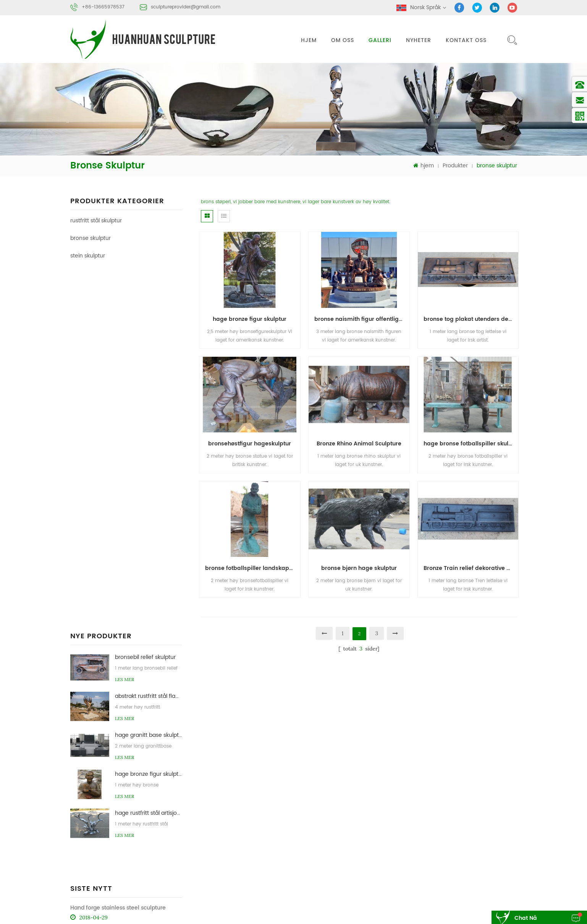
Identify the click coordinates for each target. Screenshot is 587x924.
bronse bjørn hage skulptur (359, 568)
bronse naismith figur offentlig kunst (362, 319)
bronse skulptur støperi (406, 876)
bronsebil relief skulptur (145, 301)
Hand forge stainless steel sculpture (118, 518)
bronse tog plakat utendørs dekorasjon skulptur (471, 319)
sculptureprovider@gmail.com (186, 7)
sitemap (458, 824)
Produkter (455, 166)
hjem (309, 40)
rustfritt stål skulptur (96, 221)
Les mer (125, 323)
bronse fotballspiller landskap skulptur (253, 568)
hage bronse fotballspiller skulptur (471, 444)
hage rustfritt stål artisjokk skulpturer (148, 457)
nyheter (419, 40)
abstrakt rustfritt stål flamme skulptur (148, 340)
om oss (343, 40)
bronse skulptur (91, 238)
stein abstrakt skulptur (474, 876)
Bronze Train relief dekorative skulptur (471, 568)
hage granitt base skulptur (148, 379)
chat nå (526, 918)
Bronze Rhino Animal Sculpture (359, 444)
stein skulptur (88, 256)
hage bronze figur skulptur (148, 418)
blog (417, 824)
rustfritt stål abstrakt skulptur (413, 862)
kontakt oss (466, 40)
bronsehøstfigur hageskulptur (250, 444)
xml (487, 824)
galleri (380, 40)
